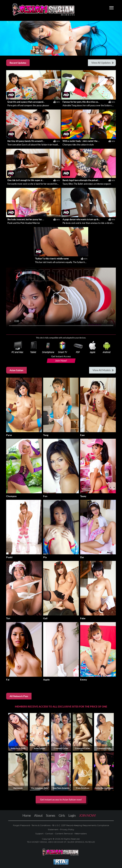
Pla (45, 557)
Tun (8, 618)
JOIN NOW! (87, 815)
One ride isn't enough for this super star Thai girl (30, 180)
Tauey (83, 496)
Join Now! (61, 360)
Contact (49, 834)
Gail (45, 618)
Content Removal (64, 834)
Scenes (51, 815)
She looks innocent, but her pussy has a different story (33, 219)
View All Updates (101, 63)
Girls (62, 815)
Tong (46, 435)
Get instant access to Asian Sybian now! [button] (61, 799)
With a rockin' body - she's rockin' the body (83, 141)
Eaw (82, 435)
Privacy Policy (67, 829)
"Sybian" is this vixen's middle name (52, 259)
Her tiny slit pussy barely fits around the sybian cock (32, 141)
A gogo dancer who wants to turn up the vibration (86, 219)
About (38, 815)
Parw (9, 435)
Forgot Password (22, 825)
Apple (46, 680)
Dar (82, 557)
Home (27, 815)
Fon (45, 496)
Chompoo (11, 496)
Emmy (84, 680)
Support (40, 834)
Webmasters (80, 834)
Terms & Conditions (41, 825)
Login (72, 815)
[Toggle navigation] (111, 8)
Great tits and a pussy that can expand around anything (33, 102)
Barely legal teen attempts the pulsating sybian (85, 180)
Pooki (9, 557)
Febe (83, 618)
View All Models (102, 370)
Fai (8, 680)
